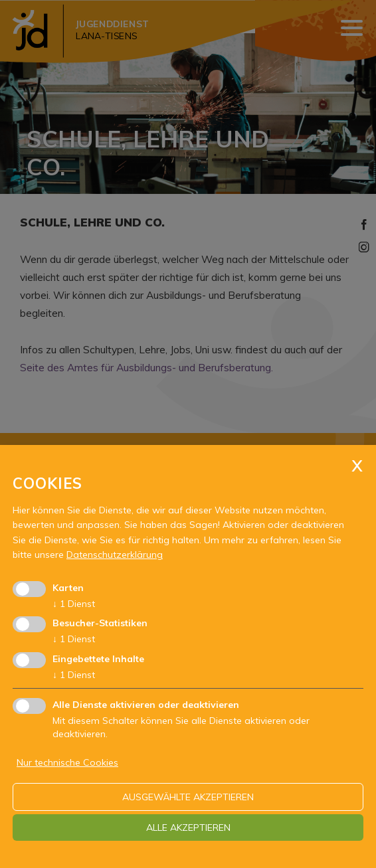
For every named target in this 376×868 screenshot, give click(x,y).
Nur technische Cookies (67, 762)
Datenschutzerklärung (115, 555)
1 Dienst (74, 604)
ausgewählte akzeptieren (188, 797)
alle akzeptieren (188, 827)
